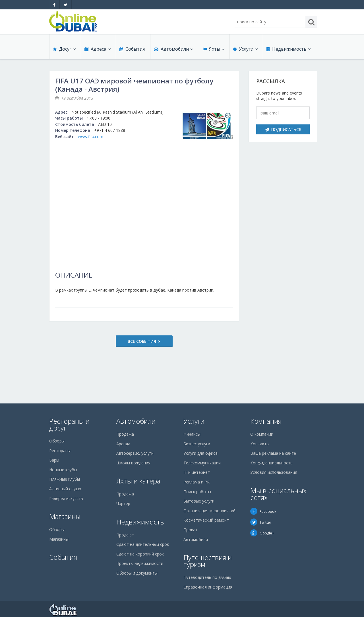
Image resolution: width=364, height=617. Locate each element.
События (132, 49)
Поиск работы (197, 492)
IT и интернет (197, 472)
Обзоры (57, 441)
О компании (262, 434)
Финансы (192, 434)
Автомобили (173, 49)
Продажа (125, 434)
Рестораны (60, 451)
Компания (266, 421)
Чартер (123, 504)
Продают (125, 535)
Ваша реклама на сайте (273, 453)
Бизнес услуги (197, 444)
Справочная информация (208, 587)
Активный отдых (65, 489)
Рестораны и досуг (69, 424)
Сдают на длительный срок (143, 544)
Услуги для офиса (200, 453)
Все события (142, 341)
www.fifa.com (91, 137)
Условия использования (274, 472)
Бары (54, 460)
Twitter (261, 522)
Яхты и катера (138, 481)
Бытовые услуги (199, 501)
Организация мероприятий (209, 511)
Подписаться (283, 129)
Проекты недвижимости (140, 563)
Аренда (123, 444)
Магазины (65, 516)
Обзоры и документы (137, 573)
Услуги (245, 49)
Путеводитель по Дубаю (207, 577)
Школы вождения (133, 463)
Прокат (191, 530)
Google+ (262, 533)
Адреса (98, 49)
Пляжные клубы (65, 479)
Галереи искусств (66, 498)
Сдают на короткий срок (140, 554)
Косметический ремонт (206, 520)
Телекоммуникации (202, 463)
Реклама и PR (197, 482)
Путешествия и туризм (208, 561)
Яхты (214, 49)
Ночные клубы (63, 470)
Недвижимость (289, 49)
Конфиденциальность (271, 463)
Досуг (64, 49)
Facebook (263, 511)
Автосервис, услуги (135, 453)
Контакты (260, 444)
